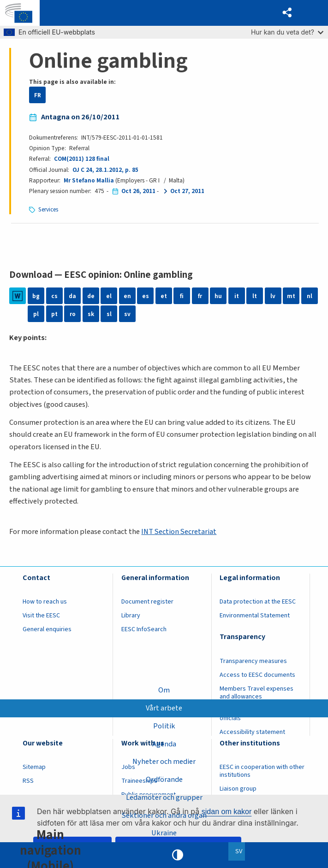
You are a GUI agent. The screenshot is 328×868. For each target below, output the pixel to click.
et (164, 296)
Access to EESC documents (257, 675)
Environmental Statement (255, 616)
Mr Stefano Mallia (89, 180)
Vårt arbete (164, 708)
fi (182, 296)
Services (49, 209)
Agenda (164, 744)
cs (54, 296)
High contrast (178, 855)
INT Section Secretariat (179, 532)
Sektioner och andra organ (164, 815)
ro (73, 314)
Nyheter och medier (164, 762)
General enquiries (47, 629)
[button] (287, 13)
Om (164, 690)
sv (127, 314)
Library (131, 616)
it (237, 296)
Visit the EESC (41, 616)
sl (109, 314)
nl (310, 296)
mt (291, 296)
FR (38, 95)
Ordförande (164, 780)
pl (36, 314)
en (127, 296)
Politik (164, 726)
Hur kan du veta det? (287, 32)
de (91, 296)
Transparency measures (253, 661)
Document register (147, 602)
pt (54, 314)
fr (200, 296)
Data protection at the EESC (258, 602)
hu (218, 296)
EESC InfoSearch (144, 629)
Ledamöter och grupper (164, 798)
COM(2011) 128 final (82, 159)
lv (273, 296)
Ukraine (164, 833)
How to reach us (45, 602)
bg (36, 296)
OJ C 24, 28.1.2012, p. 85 (105, 170)
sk (91, 314)
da (72, 296)
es (146, 296)
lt (255, 296)
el (109, 296)
